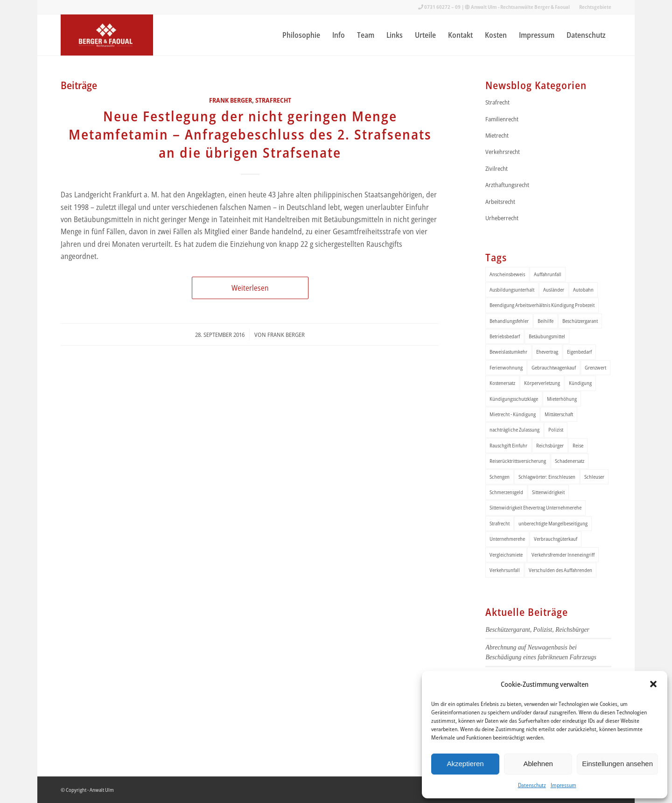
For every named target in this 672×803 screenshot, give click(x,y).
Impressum (563, 785)
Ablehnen (538, 764)
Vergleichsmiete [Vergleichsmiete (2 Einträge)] (506, 555)
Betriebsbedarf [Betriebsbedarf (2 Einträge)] (505, 336)
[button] (653, 684)
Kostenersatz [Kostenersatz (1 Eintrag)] (502, 383)
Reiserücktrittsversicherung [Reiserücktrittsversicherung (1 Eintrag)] (518, 461)
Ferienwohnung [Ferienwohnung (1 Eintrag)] (506, 367)
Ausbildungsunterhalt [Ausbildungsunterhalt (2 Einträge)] (512, 290)
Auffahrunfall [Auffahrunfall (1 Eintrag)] (548, 274)
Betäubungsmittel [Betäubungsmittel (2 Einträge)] (547, 336)
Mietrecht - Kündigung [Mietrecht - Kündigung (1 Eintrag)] (513, 414)
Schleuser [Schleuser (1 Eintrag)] (594, 477)
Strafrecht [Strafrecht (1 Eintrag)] (500, 523)
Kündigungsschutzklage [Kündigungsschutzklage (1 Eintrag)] (514, 399)
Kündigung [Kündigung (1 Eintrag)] (580, 383)
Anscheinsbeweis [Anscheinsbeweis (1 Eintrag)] (507, 274)
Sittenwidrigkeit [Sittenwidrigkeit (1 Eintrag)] (548, 492)
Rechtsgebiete (595, 7)
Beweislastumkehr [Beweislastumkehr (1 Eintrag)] (508, 352)
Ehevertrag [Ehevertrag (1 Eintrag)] (547, 352)
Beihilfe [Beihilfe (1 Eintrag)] (546, 321)
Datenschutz (532, 785)
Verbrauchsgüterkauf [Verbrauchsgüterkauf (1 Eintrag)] (556, 539)
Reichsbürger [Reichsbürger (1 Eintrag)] (550, 445)
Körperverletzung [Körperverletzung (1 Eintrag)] (542, 383)
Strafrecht (273, 100)
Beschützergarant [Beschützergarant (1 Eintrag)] (580, 321)
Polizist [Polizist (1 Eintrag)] (556, 429)
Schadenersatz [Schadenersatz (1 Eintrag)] (570, 461)
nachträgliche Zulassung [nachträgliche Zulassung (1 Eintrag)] (514, 429)
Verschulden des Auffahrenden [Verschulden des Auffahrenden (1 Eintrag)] (560, 570)
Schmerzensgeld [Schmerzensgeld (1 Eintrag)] (506, 492)
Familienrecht (502, 119)
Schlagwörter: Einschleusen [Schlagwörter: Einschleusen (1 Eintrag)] (547, 477)
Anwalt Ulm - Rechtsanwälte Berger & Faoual (520, 7)
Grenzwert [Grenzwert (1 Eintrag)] (595, 367)
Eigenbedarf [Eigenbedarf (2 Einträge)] (579, 352)
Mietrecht (497, 135)
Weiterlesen (250, 288)
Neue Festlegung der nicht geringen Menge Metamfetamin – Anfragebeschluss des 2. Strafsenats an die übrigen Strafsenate (250, 134)
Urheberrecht (502, 218)
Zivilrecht (497, 168)
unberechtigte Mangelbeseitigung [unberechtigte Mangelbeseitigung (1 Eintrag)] (553, 523)
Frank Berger (231, 100)
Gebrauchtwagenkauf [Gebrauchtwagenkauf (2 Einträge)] (554, 367)
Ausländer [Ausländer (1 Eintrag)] (554, 290)
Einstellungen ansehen (617, 764)
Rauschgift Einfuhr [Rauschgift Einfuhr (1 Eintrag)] (508, 445)
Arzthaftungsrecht (507, 185)
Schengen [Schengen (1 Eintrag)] (500, 477)
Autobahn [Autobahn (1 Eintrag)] (583, 290)
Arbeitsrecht (500, 202)
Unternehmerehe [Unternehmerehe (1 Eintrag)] (507, 539)
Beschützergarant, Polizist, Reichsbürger (537, 630)
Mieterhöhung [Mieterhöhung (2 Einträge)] (562, 399)
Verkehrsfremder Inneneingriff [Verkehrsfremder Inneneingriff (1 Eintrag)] (563, 555)
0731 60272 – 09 (442, 7)
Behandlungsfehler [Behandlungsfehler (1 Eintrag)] (509, 321)
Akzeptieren (465, 764)
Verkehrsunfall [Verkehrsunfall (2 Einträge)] (505, 570)
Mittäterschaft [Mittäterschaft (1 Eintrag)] (559, 414)
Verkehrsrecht (503, 152)
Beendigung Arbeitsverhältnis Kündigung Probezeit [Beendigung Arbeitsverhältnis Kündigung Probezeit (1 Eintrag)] (542, 305)
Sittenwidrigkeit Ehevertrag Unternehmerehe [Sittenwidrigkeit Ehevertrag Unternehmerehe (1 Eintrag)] (535, 507)
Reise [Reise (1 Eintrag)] (578, 445)
